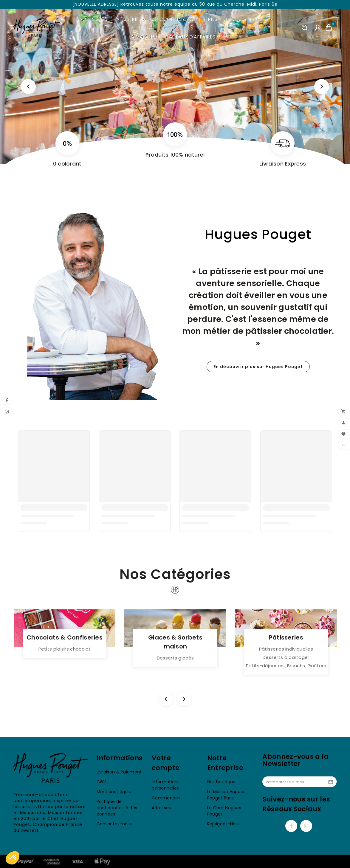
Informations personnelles (166, 785)
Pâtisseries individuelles (286, 649)
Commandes (166, 798)
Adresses (161, 808)
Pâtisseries (286, 637)
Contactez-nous (115, 824)
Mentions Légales (115, 792)
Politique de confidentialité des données (117, 808)
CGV (101, 782)
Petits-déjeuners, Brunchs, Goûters (286, 666)
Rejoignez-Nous (224, 824)
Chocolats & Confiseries (65, 637)
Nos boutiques (223, 782)
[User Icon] (318, 28)
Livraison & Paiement (119, 772)
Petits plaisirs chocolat (65, 649)
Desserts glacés (175, 658)
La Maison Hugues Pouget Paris (226, 795)
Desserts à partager (286, 657)
